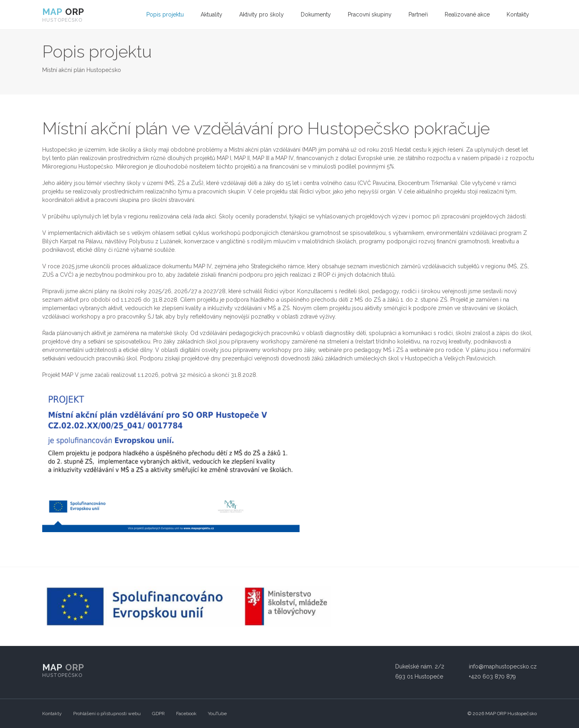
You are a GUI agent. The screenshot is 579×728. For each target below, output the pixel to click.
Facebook (186, 714)
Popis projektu (165, 14)
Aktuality (211, 14)
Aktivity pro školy (262, 14)
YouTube (217, 714)
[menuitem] (165, 15)
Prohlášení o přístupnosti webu (107, 714)
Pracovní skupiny (370, 14)
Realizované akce (467, 14)
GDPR (158, 714)
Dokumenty (316, 14)
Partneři (418, 14)
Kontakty (518, 14)
